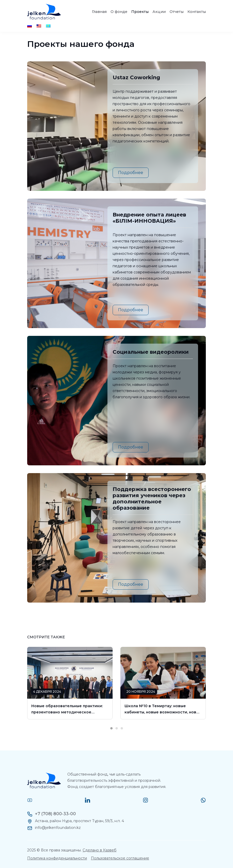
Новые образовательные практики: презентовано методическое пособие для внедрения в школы (67, 709)
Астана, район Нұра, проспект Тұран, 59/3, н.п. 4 (79, 821)
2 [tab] (116, 722)
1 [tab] (111, 722)
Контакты (197, 12)
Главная (99, 12)
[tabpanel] (70, 683)
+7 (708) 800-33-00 (55, 814)
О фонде (119, 12)
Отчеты (177, 12)
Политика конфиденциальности (57, 858)
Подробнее (131, 173)
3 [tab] (122, 722)
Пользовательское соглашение (120, 858)
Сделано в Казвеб (100, 850)
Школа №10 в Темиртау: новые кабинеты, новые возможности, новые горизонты (163, 709)
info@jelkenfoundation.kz (58, 828)
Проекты (140, 12)
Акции (159, 12)
